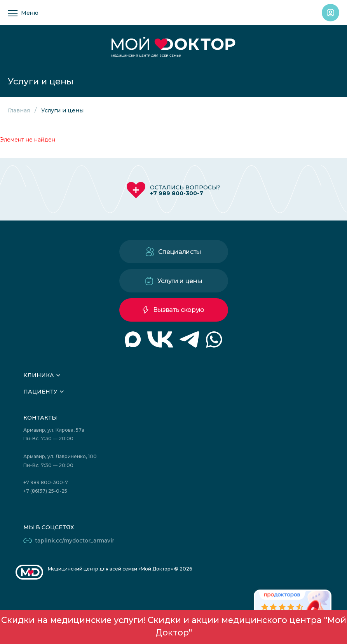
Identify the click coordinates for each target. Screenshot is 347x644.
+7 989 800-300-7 (177, 193)
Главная (19, 110)
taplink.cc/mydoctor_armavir (75, 541)
